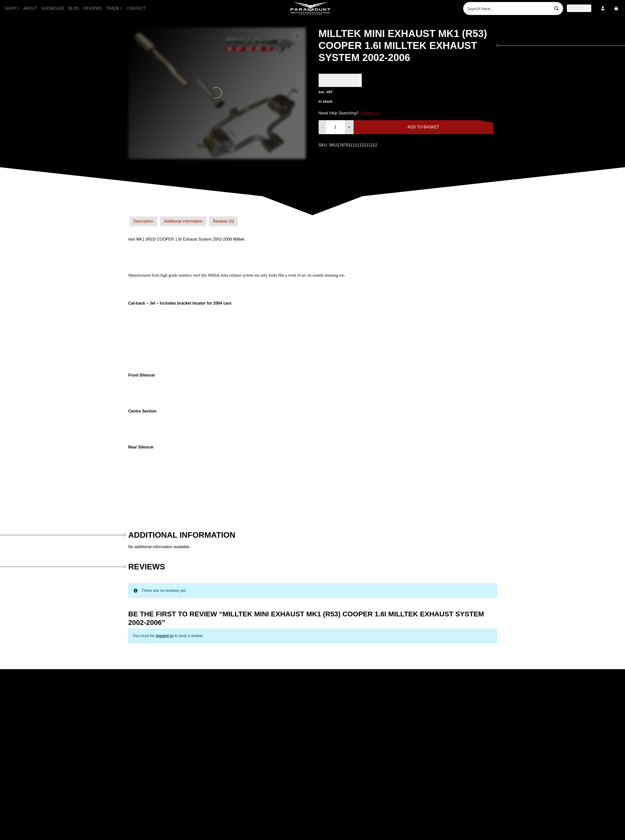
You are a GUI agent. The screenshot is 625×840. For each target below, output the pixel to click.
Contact (136, 8)
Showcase (53, 8)
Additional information (183, 221)
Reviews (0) (223, 221)
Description (144, 221)
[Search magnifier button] (557, 8)
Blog (74, 8)
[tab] (144, 221)
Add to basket (423, 127)
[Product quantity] (335, 127)
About (30, 8)
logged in (164, 636)
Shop (11, 8)
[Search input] (508, 8)
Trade (113, 8)
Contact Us (370, 113)
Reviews (93, 8)
